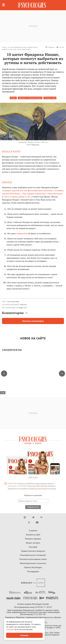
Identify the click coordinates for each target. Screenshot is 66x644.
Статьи (4, 47)
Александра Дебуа (13, 301)
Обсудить (50, 47)
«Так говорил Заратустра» (34, 194)
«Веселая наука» (55, 194)
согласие (10, 629)
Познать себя (50, 98)
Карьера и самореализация (30, 98)
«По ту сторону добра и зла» (17, 197)
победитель (22, 233)
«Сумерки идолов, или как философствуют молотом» (28, 190)
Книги (13, 98)
